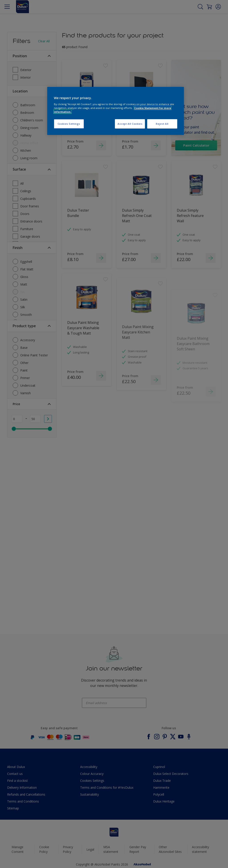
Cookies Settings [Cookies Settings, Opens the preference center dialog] (69, 124)
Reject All (162, 124)
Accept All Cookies (130, 124)
